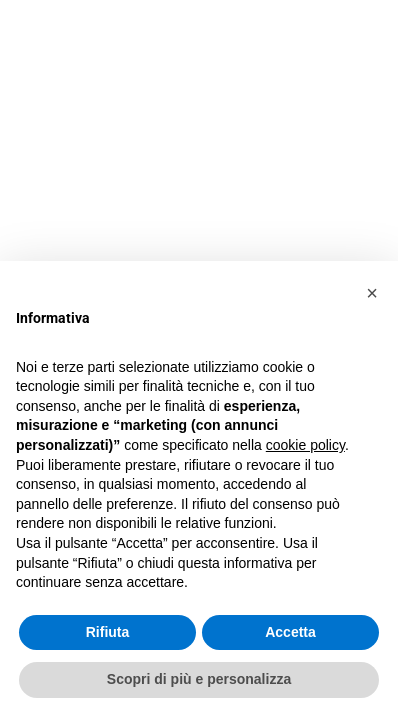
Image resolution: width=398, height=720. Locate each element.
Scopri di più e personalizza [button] (199, 679)
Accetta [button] (290, 632)
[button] (372, 293)
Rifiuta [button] (108, 632)
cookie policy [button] (305, 445)
